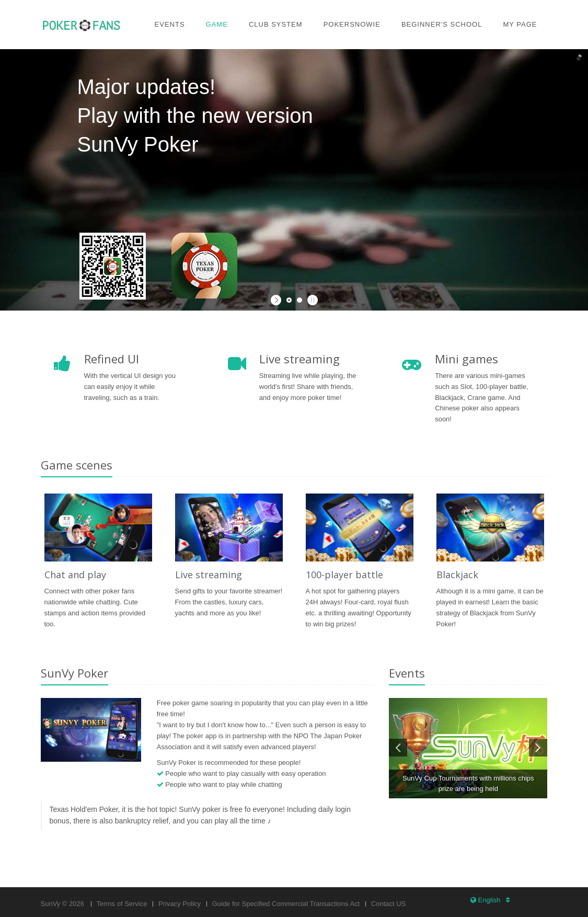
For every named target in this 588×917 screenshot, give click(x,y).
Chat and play (75, 575)
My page (520, 24)
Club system (276, 24)
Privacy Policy (180, 904)
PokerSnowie (352, 24)
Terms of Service (122, 904)
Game (217, 24)
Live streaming (209, 575)
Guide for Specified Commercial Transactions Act (286, 904)
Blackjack (457, 575)
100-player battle (344, 575)
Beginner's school (442, 24)
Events (170, 24)
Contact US (388, 904)
